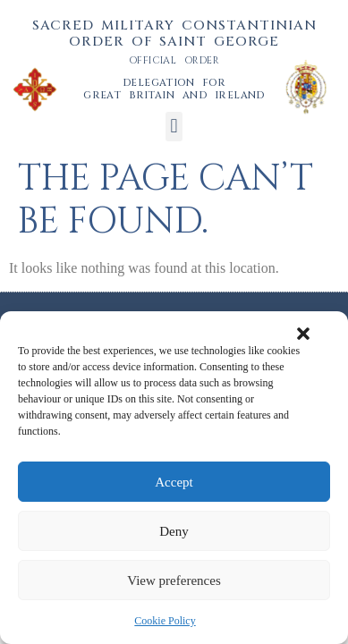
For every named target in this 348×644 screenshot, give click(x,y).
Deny (174, 531)
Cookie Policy (165, 621)
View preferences (174, 580)
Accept (174, 482)
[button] (303, 334)
